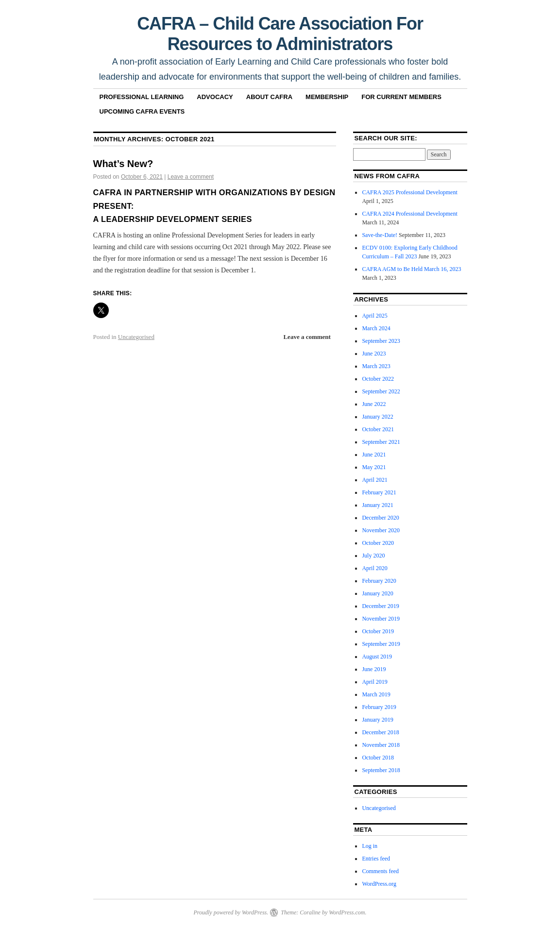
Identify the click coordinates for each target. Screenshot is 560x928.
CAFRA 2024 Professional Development (409, 214)
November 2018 (381, 745)
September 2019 (381, 644)
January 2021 (377, 505)
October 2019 (378, 631)
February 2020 (379, 581)
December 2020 (380, 518)
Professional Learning (142, 97)
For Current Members (401, 97)
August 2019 (377, 657)
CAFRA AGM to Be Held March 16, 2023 (411, 269)
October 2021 (378, 429)
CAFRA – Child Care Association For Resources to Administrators (280, 34)
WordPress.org (379, 884)
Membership (327, 97)
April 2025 (374, 316)
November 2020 (381, 530)
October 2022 (378, 379)
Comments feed (380, 871)
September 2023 (381, 341)
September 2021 (381, 442)
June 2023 (374, 354)
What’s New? (123, 164)
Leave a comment (191, 177)
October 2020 (378, 543)
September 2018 (381, 770)
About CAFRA (269, 97)
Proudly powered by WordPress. (231, 912)
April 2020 (374, 568)
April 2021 (374, 480)
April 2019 (374, 682)
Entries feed (376, 859)
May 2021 (374, 467)
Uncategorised (136, 337)
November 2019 (381, 619)
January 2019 (377, 720)
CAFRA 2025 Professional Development (409, 192)
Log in (370, 846)
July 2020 (373, 556)
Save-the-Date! (380, 235)
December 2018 (380, 732)
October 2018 (378, 758)
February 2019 (379, 707)
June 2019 (374, 669)
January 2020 (377, 593)
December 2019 (380, 606)
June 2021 (374, 455)
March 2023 (376, 366)
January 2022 (377, 417)
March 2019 (376, 694)
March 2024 (376, 328)
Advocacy (215, 97)
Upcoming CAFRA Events (142, 111)
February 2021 (379, 492)
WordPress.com (347, 912)
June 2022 (374, 404)
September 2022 (381, 391)
